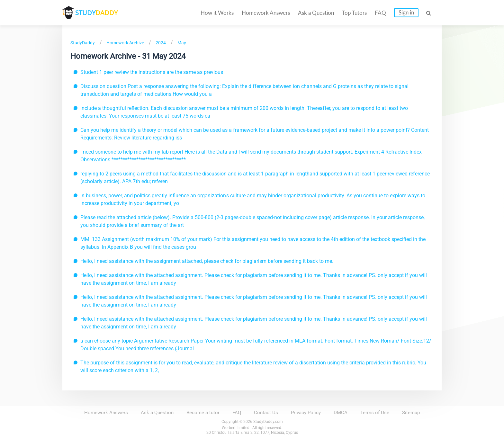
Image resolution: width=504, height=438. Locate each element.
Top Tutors (354, 13)
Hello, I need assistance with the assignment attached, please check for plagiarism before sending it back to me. (207, 261)
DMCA (341, 413)
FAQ (380, 13)
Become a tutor (203, 413)
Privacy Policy (306, 413)
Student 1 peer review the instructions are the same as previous (152, 72)
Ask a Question (316, 13)
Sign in (406, 12)
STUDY (96, 13)
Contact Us (266, 413)
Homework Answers (266, 13)
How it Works (217, 13)
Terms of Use (375, 413)
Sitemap (411, 413)
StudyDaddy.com (268, 422)
